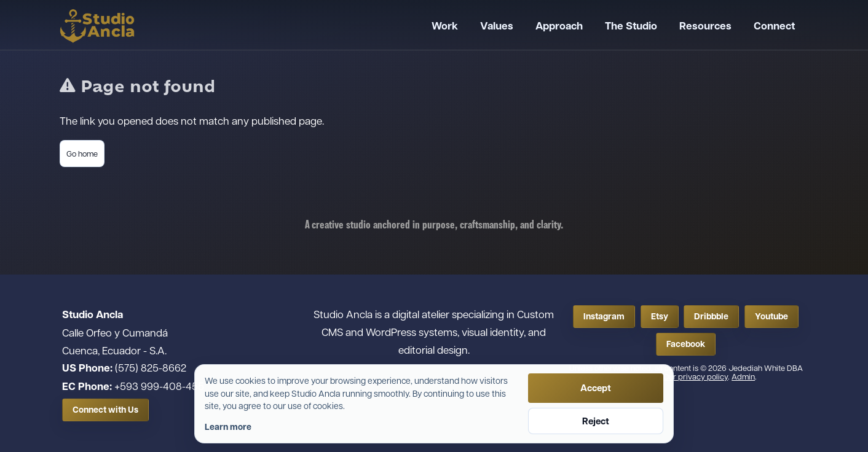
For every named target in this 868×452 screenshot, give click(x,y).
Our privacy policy (696, 376)
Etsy (660, 316)
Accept (596, 388)
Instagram (604, 316)
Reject (596, 421)
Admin (743, 376)
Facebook (686, 344)
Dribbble (711, 316)
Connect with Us (105, 410)
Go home (82, 153)
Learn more (228, 427)
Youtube (771, 316)
